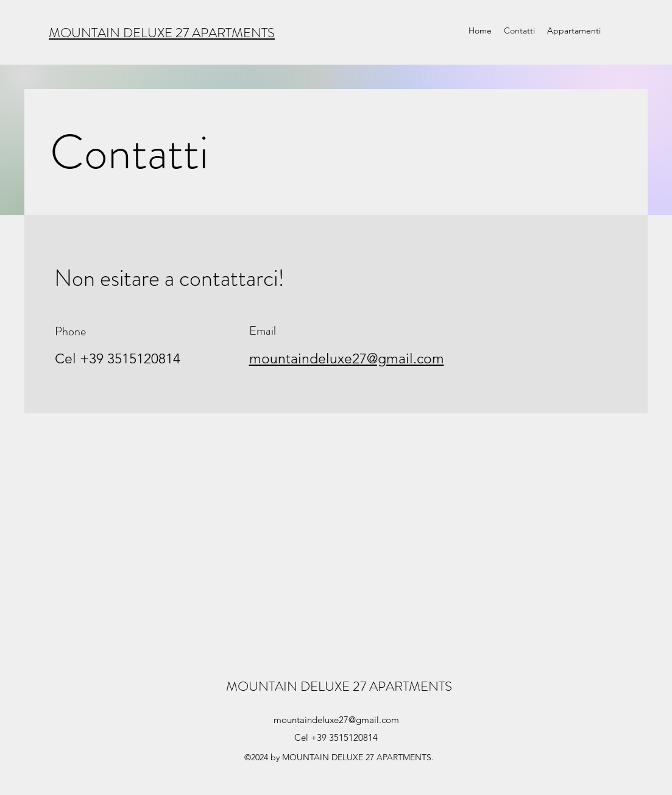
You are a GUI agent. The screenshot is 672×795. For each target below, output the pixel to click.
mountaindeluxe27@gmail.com (336, 720)
